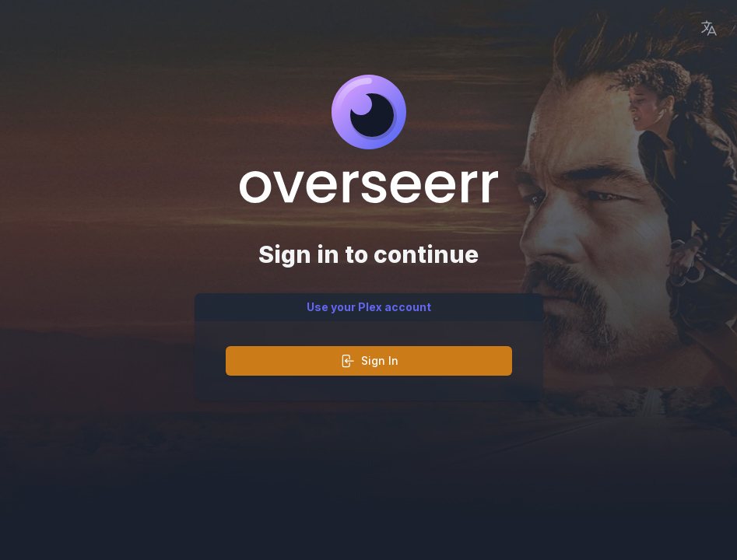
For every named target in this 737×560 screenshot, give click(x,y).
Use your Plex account (369, 307)
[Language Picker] (709, 28)
